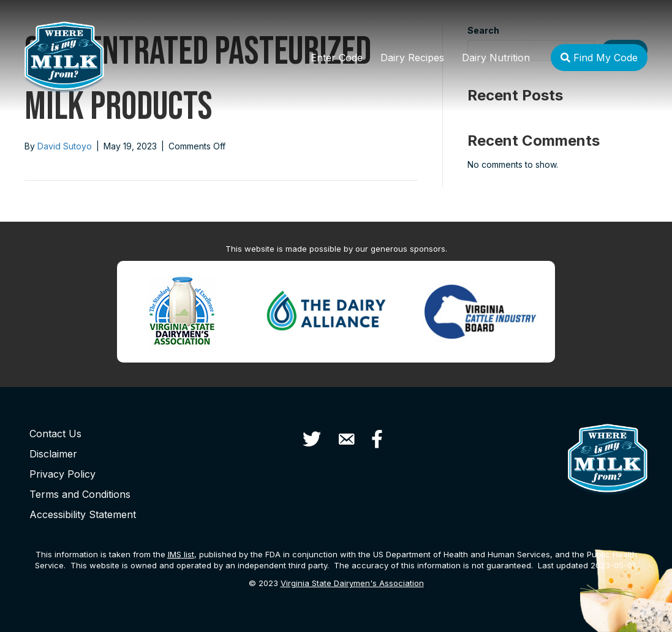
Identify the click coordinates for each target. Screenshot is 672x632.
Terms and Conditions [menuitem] (80, 494)
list (181, 554)
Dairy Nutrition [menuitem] (496, 58)
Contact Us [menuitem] (55, 434)
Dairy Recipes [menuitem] (412, 58)
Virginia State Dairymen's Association (352, 583)
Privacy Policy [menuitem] (62, 474)
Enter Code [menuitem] (337, 58)
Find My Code (599, 58)
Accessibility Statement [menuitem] (83, 514)
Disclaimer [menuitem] (53, 454)
